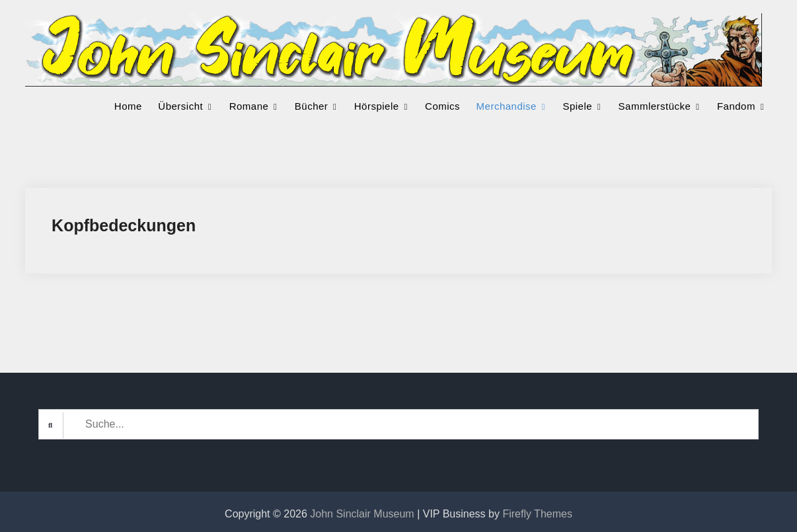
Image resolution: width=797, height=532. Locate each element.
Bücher (312, 106)
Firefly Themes (537, 514)
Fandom (736, 106)
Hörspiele (377, 106)
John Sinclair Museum (362, 514)
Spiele (577, 106)
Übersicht (180, 106)
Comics (442, 106)
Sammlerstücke (655, 106)
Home (128, 106)
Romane (249, 106)
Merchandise (507, 106)
